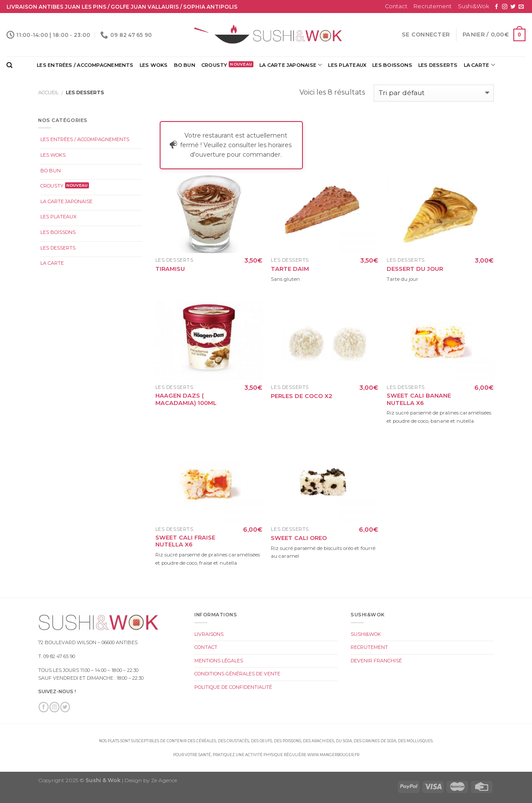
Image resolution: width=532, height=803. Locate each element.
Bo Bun (185, 65)
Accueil (48, 92)
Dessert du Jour (415, 269)
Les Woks (154, 65)
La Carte (479, 65)
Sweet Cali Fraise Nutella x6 (185, 541)
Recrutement (433, 6)
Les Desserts (438, 65)
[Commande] (434, 93)
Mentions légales (219, 661)
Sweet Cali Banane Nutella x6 (419, 399)
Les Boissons (392, 65)
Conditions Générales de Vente (237, 674)
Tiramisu (170, 269)
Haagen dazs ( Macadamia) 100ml (186, 399)
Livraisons (209, 634)
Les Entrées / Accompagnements (85, 65)
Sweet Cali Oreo (299, 538)
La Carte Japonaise (291, 65)
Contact (396, 6)
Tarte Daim (290, 269)
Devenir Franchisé (376, 661)
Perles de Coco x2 (302, 396)
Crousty (214, 65)
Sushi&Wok (473, 6)
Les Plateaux (347, 65)
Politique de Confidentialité (233, 687)
